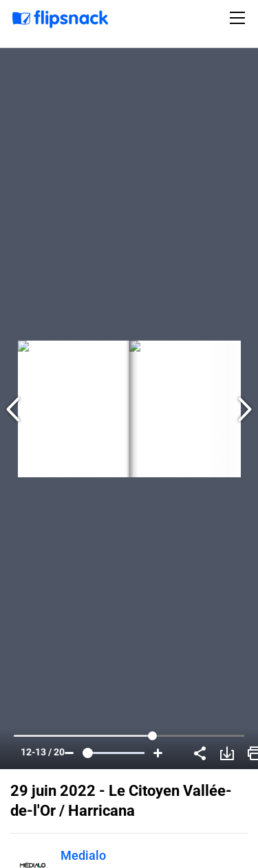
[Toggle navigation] (239, 18)
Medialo (83, 855)
